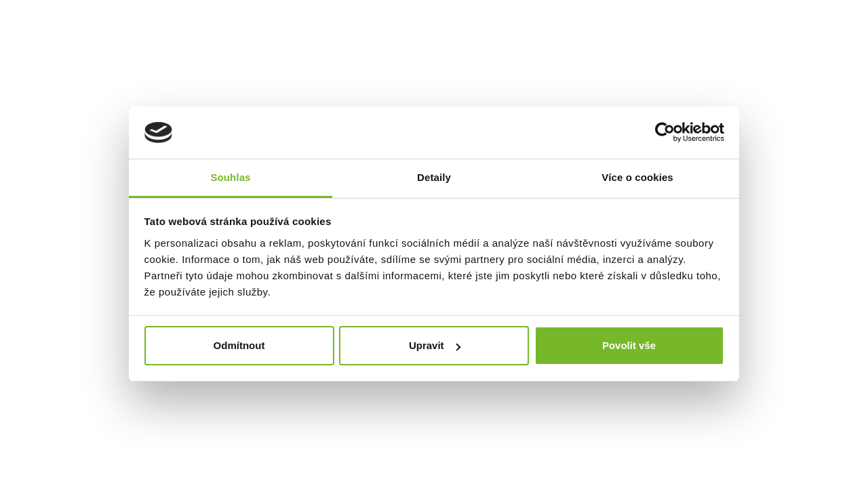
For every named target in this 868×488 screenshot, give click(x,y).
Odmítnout (239, 345)
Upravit (435, 345)
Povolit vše (629, 345)
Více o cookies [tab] (637, 177)
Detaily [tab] (434, 177)
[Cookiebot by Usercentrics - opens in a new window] (665, 133)
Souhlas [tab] (230, 177)
